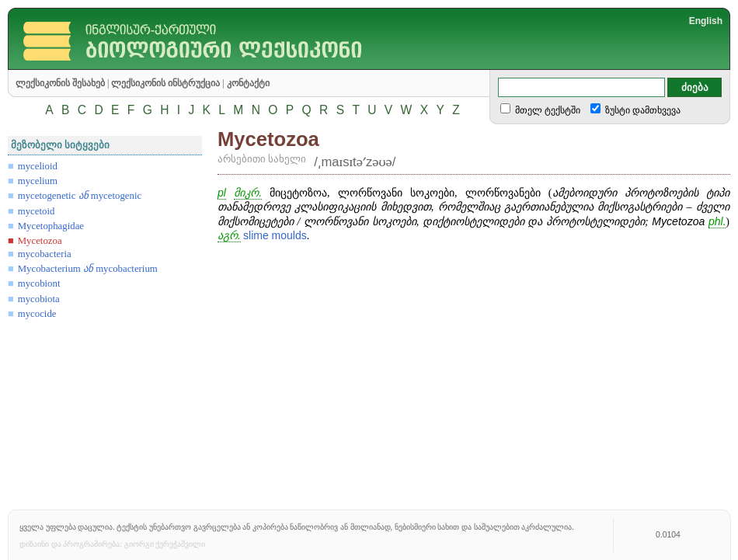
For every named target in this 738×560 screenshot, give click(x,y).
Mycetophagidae (51, 226)
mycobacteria (45, 254)
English (706, 21)
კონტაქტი (248, 83)
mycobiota (39, 299)
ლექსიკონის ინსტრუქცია (165, 83)
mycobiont (39, 283)
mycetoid (37, 211)
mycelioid (38, 166)
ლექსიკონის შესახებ (60, 83)
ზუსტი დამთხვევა (642, 110)
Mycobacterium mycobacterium (88, 269)
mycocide (37, 314)
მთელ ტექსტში (547, 110)
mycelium (38, 181)
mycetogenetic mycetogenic (80, 196)
